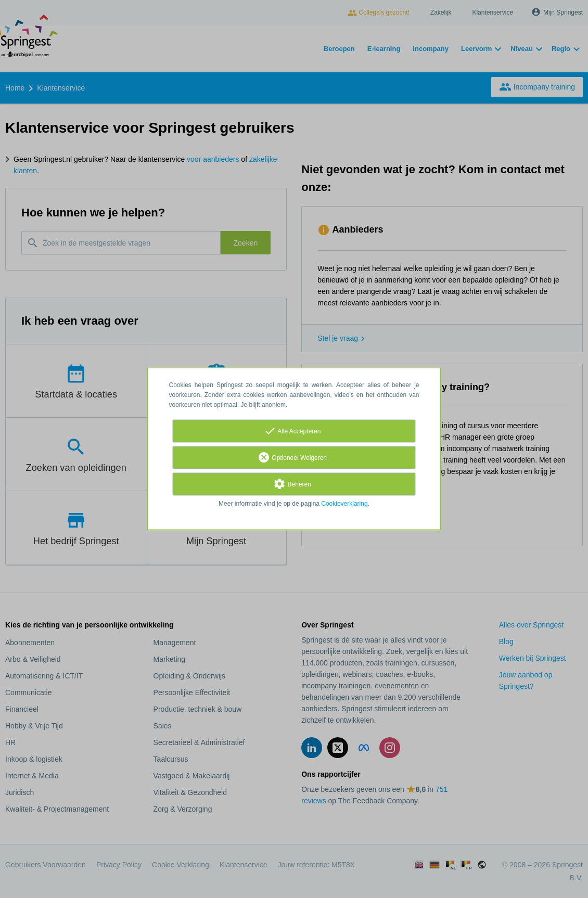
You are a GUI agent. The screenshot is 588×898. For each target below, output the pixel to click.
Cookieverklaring (344, 504)
